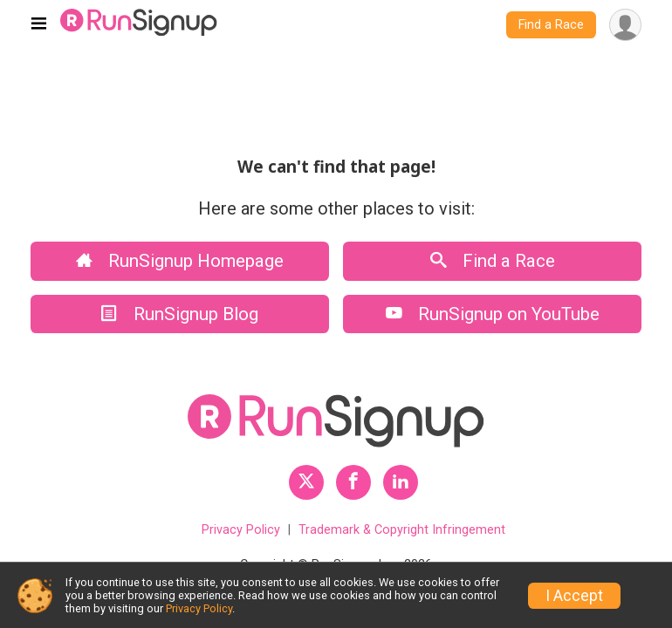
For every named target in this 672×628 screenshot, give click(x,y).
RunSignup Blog (180, 314)
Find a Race (551, 25)
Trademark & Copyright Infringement (402, 530)
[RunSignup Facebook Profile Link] (353, 482)
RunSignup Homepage (180, 261)
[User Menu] (625, 25)
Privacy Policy (241, 530)
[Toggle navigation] (39, 25)
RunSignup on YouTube (493, 314)
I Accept (574, 596)
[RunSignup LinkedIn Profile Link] (401, 482)
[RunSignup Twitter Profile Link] (306, 482)
